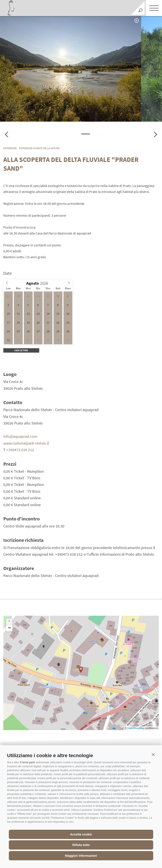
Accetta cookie (81, 834)
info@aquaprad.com (20, 436)
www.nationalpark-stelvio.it (26, 443)
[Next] (155, 134)
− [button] (9, 628)
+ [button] (9, 622)
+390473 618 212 (20, 450)
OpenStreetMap (136, 728)
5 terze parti (27, 762)
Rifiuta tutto (81, 845)
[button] (153, 754)
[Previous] (7, 134)
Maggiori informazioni (81, 856)
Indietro (21, 350)
